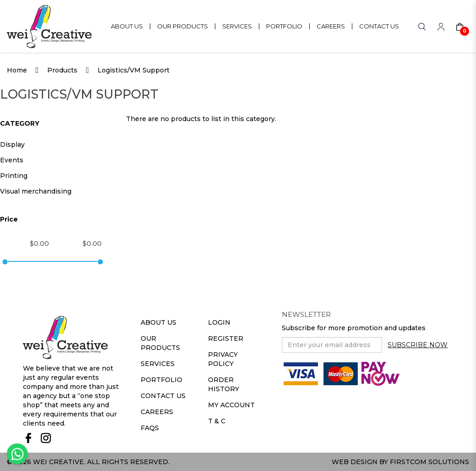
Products (62, 70)
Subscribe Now (418, 345)
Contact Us (163, 396)
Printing (14, 176)
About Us (159, 322)
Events (12, 160)
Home (17, 70)
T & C (217, 421)
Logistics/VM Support (134, 70)
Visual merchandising (36, 191)
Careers (157, 412)
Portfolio (161, 380)
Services (158, 364)
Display (12, 144)
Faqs (150, 428)
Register (226, 338)
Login (219, 322)
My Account (231, 405)
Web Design (355, 462)
